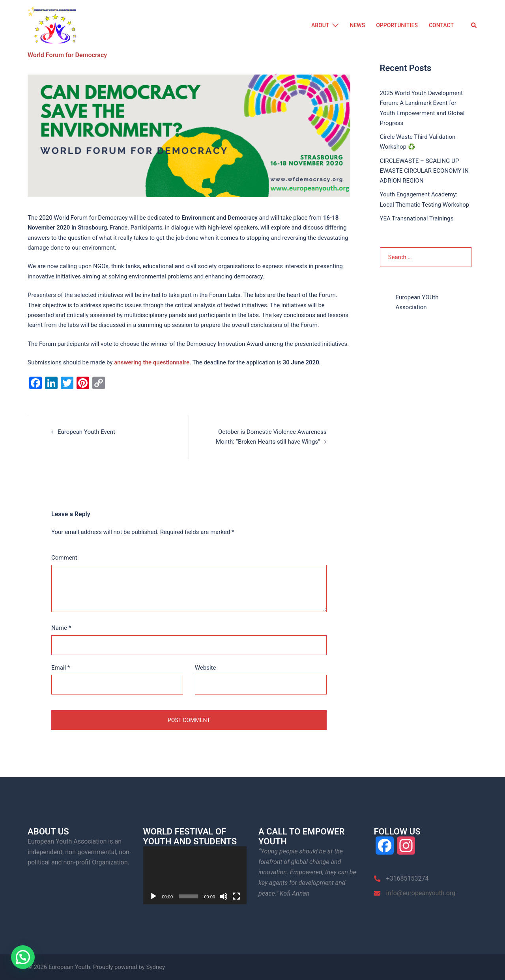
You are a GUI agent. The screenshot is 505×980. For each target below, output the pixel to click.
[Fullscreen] (236, 896)
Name (61, 628)
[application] (195, 875)
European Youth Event (86, 432)
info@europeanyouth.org (421, 893)
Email (61, 667)
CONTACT (441, 25)
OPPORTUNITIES (397, 25)
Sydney (155, 967)
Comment (64, 558)
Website (206, 667)
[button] (474, 26)
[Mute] (224, 896)
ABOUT (320, 25)
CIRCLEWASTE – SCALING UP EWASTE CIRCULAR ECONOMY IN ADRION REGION (424, 170)
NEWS (357, 25)
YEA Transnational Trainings (417, 218)
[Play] (153, 896)
